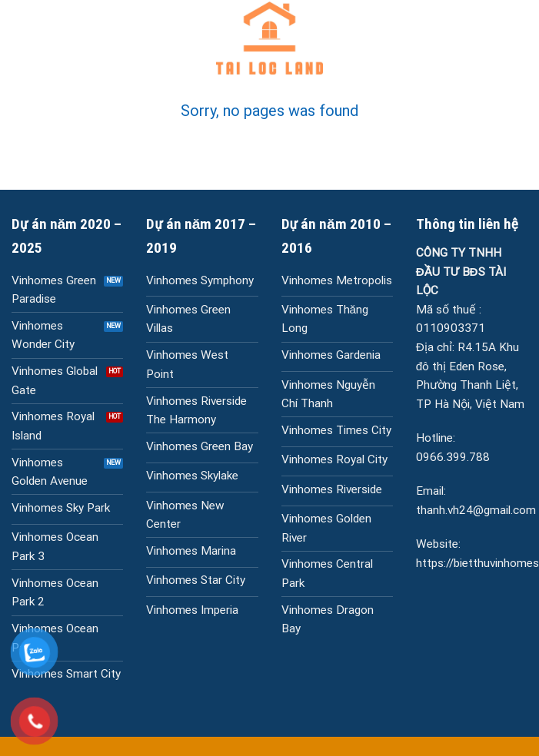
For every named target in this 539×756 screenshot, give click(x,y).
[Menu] (20, 38)
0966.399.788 (453, 457)
